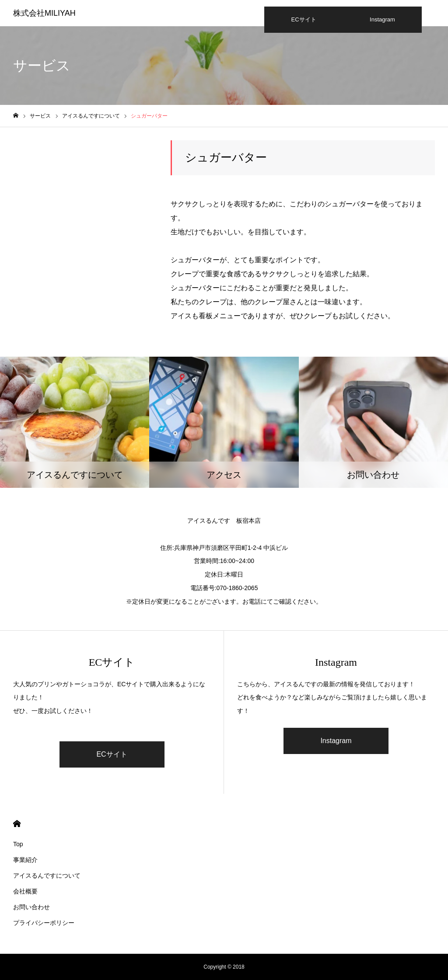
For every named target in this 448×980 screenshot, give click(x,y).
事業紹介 (25, 860)
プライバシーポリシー (44, 923)
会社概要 (25, 891)
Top (18, 844)
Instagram (382, 19)
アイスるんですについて (47, 876)
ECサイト (303, 19)
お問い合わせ (31, 907)
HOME (17, 824)
